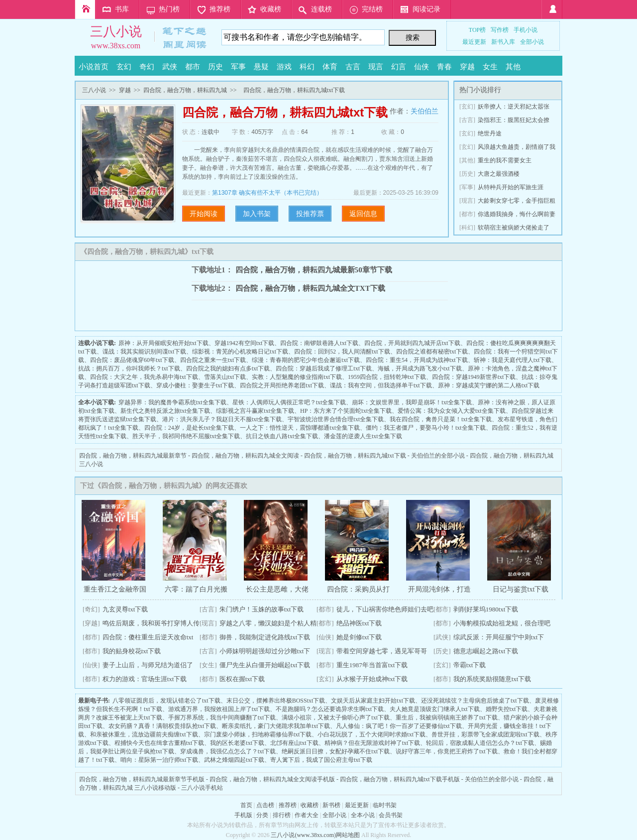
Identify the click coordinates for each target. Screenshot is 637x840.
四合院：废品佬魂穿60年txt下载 (132, 360)
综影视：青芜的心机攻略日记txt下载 (240, 352)
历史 (215, 67)
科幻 (307, 67)
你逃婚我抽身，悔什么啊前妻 (517, 214)
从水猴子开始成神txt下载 (372, 679)
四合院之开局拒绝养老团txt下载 (282, 385)
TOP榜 (477, 30)
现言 (376, 67)
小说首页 (94, 67)
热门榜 (169, 9)
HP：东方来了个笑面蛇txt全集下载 (346, 411)
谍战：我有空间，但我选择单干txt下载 (381, 385)
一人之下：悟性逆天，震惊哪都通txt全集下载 (300, 428)
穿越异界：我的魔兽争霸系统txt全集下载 (172, 402)
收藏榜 (271, 9)
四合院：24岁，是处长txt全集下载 (189, 428)
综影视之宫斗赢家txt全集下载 (255, 411)
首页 (85, 9)
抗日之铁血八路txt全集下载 (282, 436)
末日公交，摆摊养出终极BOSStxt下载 (276, 701)
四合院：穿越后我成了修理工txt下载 (324, 368)
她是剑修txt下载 (359, 637)
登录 (552, 9)
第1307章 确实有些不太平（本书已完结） (267, 193)
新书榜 (331, 805)
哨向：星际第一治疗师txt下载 (159, 760)
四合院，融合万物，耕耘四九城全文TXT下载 (310, 288)
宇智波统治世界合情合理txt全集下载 (336, 419)
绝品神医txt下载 (359, 623)
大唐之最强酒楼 (499, 174)
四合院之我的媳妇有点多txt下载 (228, 368)
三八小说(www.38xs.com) (303, 835)
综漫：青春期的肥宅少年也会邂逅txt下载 (306, 360)
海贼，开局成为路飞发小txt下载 (420, 368)
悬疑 (261, 67)
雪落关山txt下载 (225, 377)
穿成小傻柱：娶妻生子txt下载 (195, 385)
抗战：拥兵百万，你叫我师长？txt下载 (129, 368)
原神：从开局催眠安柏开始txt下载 (163, 343)
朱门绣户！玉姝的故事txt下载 (262, 609)
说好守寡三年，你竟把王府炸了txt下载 (447, 751)
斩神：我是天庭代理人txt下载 (513, 360)
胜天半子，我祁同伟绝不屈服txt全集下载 (186, 436)
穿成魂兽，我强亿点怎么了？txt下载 (228, 751)
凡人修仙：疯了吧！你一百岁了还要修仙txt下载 (399, 726)
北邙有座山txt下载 (294, 743)
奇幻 (147, 67)
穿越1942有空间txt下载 (245, 343)
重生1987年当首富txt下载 (372, 665)
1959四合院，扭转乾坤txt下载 (387, 377)
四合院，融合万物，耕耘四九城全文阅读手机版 (272, 779)
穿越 (467, 67)
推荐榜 (220, 9)
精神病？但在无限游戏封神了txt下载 (372, 743)
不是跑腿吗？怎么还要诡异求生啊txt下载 (330, 709)
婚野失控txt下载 (507, 709)
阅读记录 (426, 9)
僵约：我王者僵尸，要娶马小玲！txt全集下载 (426, 428)
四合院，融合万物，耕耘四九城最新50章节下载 (314, 270)
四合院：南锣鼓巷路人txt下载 (319, 343)
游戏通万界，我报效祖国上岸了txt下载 (219, 709)
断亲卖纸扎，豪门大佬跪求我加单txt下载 (276, 726)
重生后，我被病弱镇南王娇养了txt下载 (447, 718)
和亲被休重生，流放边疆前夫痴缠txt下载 (144, 734)
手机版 (243, 815)
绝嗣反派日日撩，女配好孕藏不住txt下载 (336, 751)
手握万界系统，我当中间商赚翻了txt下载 (222, 718)
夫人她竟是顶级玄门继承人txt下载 (435, 709)
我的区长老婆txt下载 (237, 743)
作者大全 (307, 815)
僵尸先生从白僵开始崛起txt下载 (265, 665)
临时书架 (385, 805)
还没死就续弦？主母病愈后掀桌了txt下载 (475, 701)
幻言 (399, 67)
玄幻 (124, 67)
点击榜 (265, 805)
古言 (353, 67)
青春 (444, 67)
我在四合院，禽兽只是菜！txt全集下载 (441, 419)
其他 (513, 67)
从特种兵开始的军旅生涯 (511, 187)
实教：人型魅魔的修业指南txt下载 (297, 377)
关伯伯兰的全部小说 (438, 456)
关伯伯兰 (425, 111)
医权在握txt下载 (242, 679)
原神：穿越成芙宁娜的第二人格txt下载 (489, 385)
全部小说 (532, 42)
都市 (193, 67)
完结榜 (372, 9)
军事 (238, 67)
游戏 (284, 67)
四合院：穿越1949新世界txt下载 (474, 377)
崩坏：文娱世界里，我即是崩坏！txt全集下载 (412, 402)
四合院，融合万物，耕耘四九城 (185, 90)
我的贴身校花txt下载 (132, 651)
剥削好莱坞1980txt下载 (486, 609)
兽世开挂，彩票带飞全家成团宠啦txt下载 (485, 734)
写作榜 (500, 30)
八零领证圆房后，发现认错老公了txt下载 (166, 701)
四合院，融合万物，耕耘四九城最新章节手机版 (142, 779)
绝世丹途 (490, 133)
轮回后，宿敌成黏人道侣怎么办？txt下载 (480, 743)
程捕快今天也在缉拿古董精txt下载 (159, 743)
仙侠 (422, 67)
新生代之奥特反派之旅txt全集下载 (165, 411)
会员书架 (391, 815)
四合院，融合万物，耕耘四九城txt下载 (355, 456)
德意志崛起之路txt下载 (486, 651)
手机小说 (526, 30)
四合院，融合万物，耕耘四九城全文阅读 (245, 456)
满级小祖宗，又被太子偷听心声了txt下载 (336, 718)
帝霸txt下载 (470, 665)
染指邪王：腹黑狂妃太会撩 (514, 120)
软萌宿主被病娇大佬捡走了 (514, 228)
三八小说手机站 (202, 788)
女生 (490, 67)
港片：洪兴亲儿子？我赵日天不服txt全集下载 (222, 419)
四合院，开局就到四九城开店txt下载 (412, 343)
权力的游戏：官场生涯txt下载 (145, 679)
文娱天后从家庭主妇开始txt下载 (373, 701)
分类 (262, 815)
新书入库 (503, 42)
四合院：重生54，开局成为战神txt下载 (417, 360)
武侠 (170, 67)
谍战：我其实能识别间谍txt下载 (145, 352)
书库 (122, 9)
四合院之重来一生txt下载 (213, 360)
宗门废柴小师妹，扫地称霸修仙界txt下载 (258, 734)
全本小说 (363, 815)
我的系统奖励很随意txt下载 (492, 679)
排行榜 (282, 815)
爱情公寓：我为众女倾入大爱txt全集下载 (452, 411)
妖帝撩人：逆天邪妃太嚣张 (514, 107)
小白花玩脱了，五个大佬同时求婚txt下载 (372, 734)
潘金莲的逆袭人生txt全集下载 (363, 436)
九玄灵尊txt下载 (125, 609)
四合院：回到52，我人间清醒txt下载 (342, 352)
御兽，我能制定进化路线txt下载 (265, 637)
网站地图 (348, 835)
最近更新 (474, 42)
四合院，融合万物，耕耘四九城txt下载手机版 (400, 779)
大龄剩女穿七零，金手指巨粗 (517, 201)
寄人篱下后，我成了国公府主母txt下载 (321, 760)
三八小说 (116, 32)
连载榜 (321, 9)
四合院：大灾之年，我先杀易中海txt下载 (144, 377)
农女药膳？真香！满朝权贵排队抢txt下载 (162, 726)
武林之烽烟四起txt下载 (234, 760)
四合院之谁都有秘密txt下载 (432, 352)
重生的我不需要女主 (505, 160)
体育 (330, 67)
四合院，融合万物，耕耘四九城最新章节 (133, 456)
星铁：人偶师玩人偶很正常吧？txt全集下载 (289, 402)
